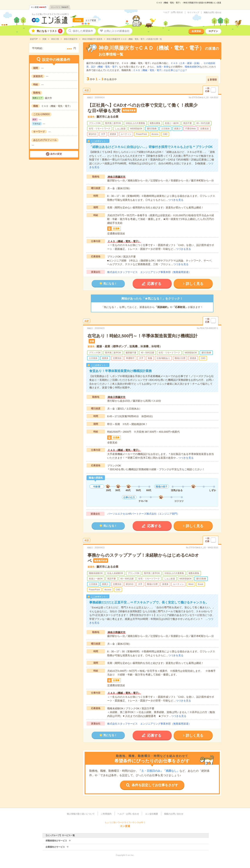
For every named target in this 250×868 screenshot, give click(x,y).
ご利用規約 (106, 814)
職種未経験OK (192, 67)
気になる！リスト (50, 31)
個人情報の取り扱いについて (81, 814)
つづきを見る (176, 200)
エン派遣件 (39, 7)
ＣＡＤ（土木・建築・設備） (186, 63)
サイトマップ (193, 13)
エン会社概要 (152, 814)
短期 (159, 67)
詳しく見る (195, 284)
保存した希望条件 (83, 31)
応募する (154, 284)
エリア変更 (91, 20)
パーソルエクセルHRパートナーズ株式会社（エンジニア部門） (144, 514)
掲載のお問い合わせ (212, 13)
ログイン (213, 31)
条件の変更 (56, 154)
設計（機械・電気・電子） (105, 67)
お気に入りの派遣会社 (117, 31)
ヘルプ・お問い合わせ (173, 12)
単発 (166, 67)
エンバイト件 (60, 7)
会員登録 (196, 31)
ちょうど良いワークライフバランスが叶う (50, 14)
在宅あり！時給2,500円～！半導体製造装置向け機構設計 (143, 336)
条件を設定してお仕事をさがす (155, 785)
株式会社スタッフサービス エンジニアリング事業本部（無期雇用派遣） (149, 272)
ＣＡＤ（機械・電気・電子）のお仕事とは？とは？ (160, 70)
